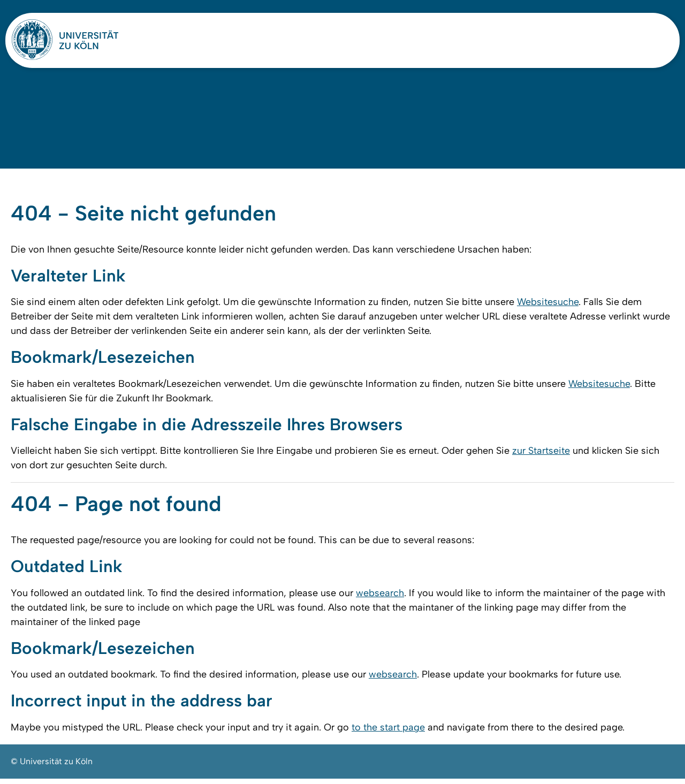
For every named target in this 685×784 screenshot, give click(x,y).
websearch (380, 598)
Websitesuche (548, 306)
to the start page (388, 733)
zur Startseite (541, 455)
